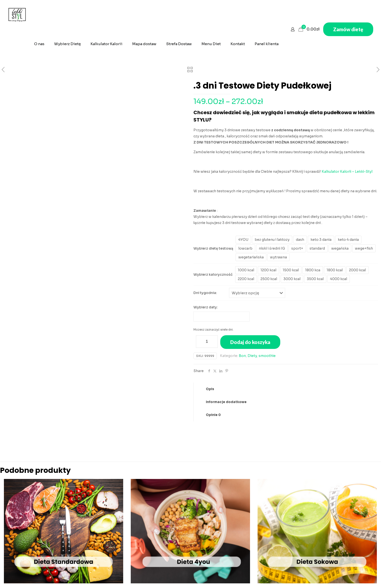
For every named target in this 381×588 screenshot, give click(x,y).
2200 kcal (246, 279)
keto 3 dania (321, 240)
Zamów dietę (348, 29)
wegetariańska (251, 257)
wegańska (340, 248)
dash (300, 240)
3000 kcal (292, 279)
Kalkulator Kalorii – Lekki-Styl (347, 172)
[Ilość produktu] (207, 341)
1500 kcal (291, 270)
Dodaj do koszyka (250, 342)
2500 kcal (269, 279)
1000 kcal (246, 270)
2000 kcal (357, 270)
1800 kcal (335, 270)
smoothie (267, 355)
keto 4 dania (348, 240)
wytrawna (278, 257)
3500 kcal (315, 279)
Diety (252, 355)
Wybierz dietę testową (213, 248)
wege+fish (364, 248)
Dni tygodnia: (205, 293)
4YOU (243, 240)
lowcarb (245, 248)
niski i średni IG (272, 248)
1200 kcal (268, 270)
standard (317, 248)
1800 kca (313, 270)
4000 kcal (339, 279)
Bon (242, 355)
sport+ (297, 248)
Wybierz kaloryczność (213, 274)
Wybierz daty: (206, 307)
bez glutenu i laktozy (272, 240)
